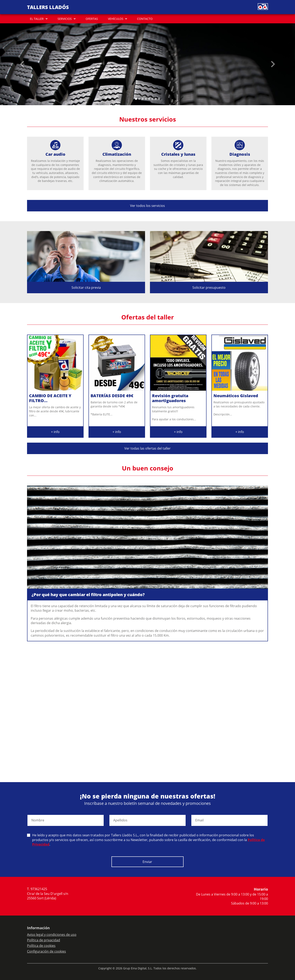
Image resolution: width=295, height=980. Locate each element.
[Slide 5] (152, 99)
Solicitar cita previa (86, 288)
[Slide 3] (146, 99)
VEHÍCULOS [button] (116, 19)
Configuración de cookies (47, 951)
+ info (55, 432)
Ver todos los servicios (147, 206)
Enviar (147, 862)
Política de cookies (41, 946)
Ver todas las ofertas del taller (147, 448)
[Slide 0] (136, 99)
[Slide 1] (139, 99)
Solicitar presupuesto (209, 288)
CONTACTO (145, 19)
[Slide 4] (149, 99)
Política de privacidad (44, 940)
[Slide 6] (156, 99)
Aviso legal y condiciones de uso (52, 935)
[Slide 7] (159, 99)
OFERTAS (92, 19)
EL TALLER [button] (37, 19)
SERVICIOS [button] (65, 19)
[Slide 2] (143, 99)
